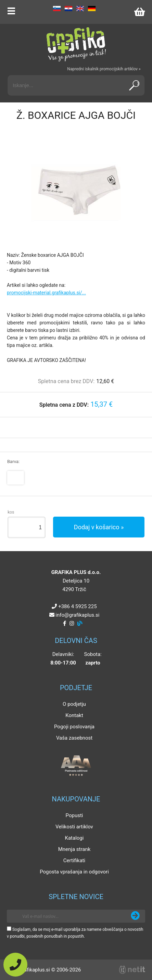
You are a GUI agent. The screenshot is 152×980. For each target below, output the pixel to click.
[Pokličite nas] (15, 965)
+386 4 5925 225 (77, 606)
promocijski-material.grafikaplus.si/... (46, 293)
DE (92, 9)
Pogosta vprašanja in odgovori (74, 872)
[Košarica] (139, 12)
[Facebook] (65, 624)
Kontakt (74, 715)
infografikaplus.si (77, 615)
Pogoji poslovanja (74, 727)
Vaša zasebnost (74, 738)
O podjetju (74, 704)
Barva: (13, 461)
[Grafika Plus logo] (76, 44)
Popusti (74, 815)
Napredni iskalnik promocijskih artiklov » (104, 69)
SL (57, 9)
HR (68, 9)
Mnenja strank (74, 849)
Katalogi (74, 838)
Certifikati (74, 860)
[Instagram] (72, 624)
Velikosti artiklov (74, 827)
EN (80, 9)
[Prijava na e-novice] (135, 916)
